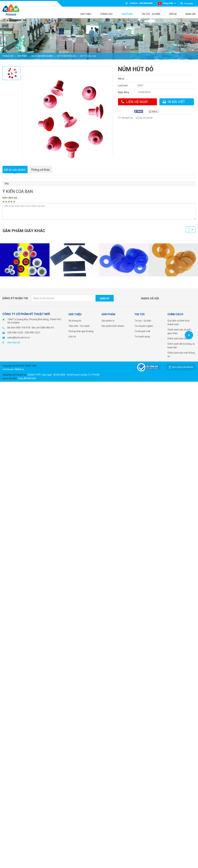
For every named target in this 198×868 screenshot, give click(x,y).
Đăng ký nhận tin (15, 298)
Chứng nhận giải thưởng (81, 331)
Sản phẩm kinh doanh (42, 56)
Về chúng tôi (75, 321)
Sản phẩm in (108, 321)
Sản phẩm (22, 56)
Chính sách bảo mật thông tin (181, 355)
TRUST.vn (19, 369)
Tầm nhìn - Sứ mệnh (79, 326)
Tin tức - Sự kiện (143, 321)
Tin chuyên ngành (144, 326)
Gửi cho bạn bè (146, 118)
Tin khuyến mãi (142, 331)
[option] (99, 39)
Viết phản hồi (127, 118)
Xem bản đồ (14, 343)
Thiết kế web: (8, 369)
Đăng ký (105, 299)
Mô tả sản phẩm (15, 170)
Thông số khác (41, 170)
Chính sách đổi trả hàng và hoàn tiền (181, 346)
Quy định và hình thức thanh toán (179, 323)
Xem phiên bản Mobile (182, 367)
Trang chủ (8, 56)
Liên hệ (72, 337)
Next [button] (192, 230)
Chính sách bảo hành (178, 339)
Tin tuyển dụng (142, 337)
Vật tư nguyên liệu (66, 56)
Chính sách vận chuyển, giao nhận (180, 331)
